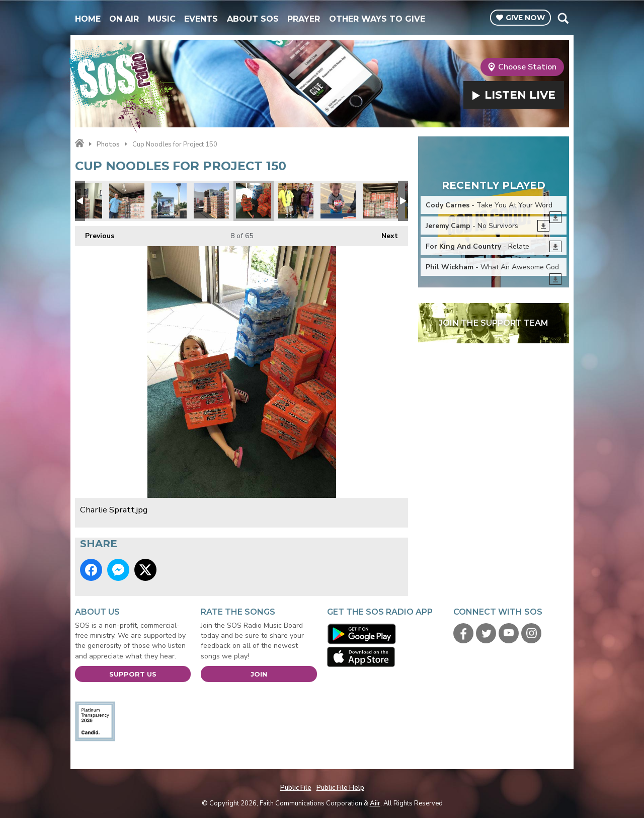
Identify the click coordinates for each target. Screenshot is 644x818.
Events (201, 19)
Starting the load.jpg (127, 201)
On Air (124, 19)
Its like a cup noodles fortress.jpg (211, 201)
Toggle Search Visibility (563, 18)
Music (162, 19)
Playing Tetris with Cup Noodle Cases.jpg (380, 201)
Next (385, 233)
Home (88, 19)
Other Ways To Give (377, 19)
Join (259, 674)
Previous (95, 233)
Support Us (133, 674)
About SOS (253, 19)
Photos (108, 144)
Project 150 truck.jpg (169, 201)
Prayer (304, 19)
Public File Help (340, 788)
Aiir (375, 803)
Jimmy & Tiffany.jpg (296, 201)
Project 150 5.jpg (338, 201)
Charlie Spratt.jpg (254, 201)
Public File (296, 788)
